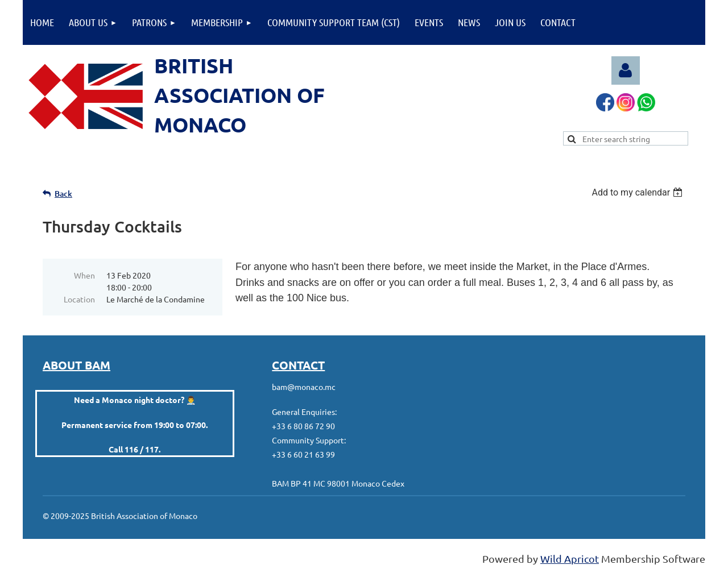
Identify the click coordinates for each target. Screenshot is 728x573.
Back (63, 194)
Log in (626, 70)
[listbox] (638, 192)
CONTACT (298, 365)
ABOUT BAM (76, 365)
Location (79, 299)
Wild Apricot (570, 559)
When (84, 275)
